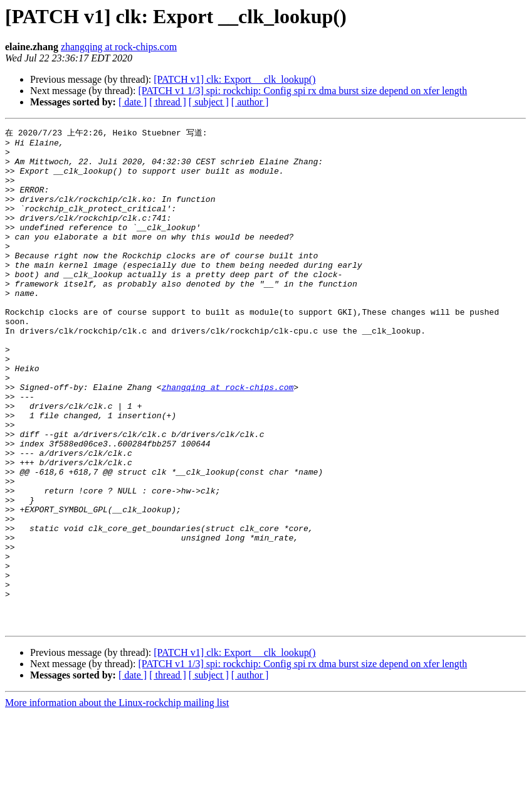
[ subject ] (209, 102)
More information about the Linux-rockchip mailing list (117, 801)
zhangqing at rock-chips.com (119, 47)
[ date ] (133, 102)
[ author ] (250, 102)
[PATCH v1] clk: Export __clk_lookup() (234, 79)
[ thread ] (168, 102)
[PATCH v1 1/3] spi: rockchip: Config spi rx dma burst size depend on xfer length (302, 91)
